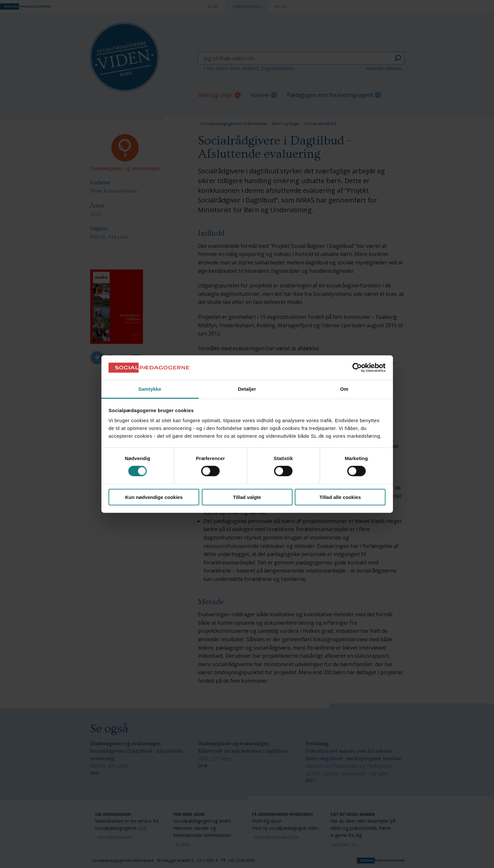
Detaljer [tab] (247, 389)
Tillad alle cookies (340, 497)
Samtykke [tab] (150, 389)
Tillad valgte (247, 497)
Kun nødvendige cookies (154, 497)
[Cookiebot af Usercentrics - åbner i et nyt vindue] (357, 368)
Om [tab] (344, 389)
